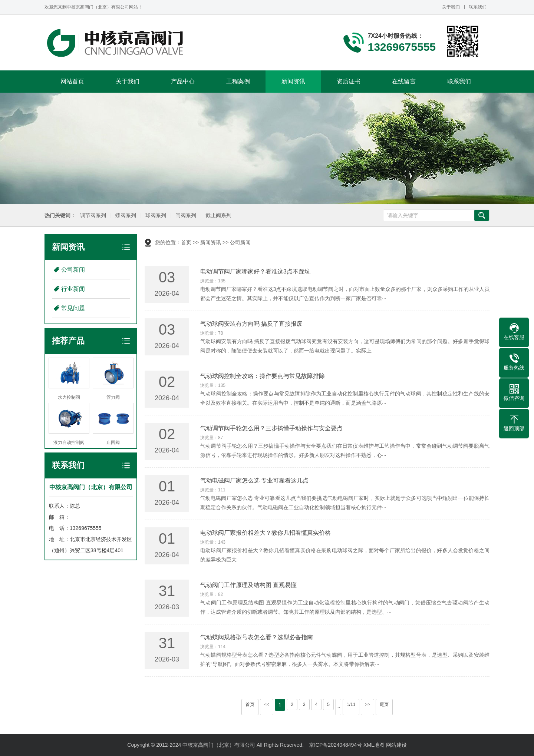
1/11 (351, 704)
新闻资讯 (293, 81)
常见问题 (73, 308)
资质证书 (349, 81)
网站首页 (72, 81)
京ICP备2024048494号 (335, 745)
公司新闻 (73, 270)
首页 (186, 242)
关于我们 (451, 7)
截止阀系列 (217, 215)
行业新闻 (73, 289)
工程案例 (238, 81)
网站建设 (396, 745)
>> (367, 704)
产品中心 (183, 81)
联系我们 (478, 7)
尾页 (384, 704)
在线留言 (404, 81)
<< (267, 704)
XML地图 (374, 745)
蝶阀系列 (124, 215)
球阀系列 (154, 215)
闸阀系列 (184, 215)
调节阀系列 (91, 215)
